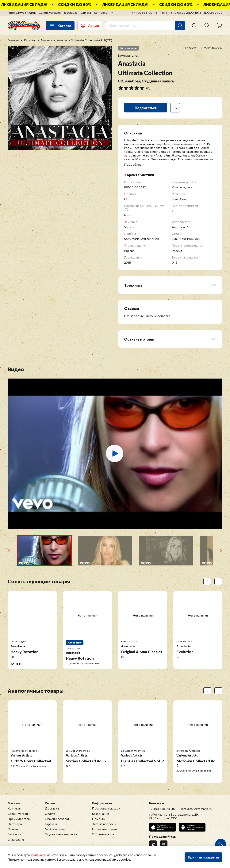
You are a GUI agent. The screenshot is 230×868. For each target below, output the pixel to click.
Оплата (86, 12)
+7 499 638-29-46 (144, 12)
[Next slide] (221, 550)
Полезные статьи (104, 829)
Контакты (101, 12)
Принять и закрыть (203, 857)
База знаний (100, 814)
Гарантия (51, 824)
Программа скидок (22, 12)
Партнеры (15, 824)
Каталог (60, 26)
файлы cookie (41, 855)
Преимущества (19, 819)
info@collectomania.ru (197, 809)
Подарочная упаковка (61, 834)
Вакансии (14, 834)
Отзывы (13, 829)
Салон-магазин (50, 12)
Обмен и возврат (57, 819)
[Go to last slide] (9, 550)
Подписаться (146, 108)
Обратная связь (103, 834)
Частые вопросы (104, 824)
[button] (44, 551)
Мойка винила (55, 829)
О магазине (16, 839)
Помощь (98, 819)
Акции (90, 26)
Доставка (71, 12)
